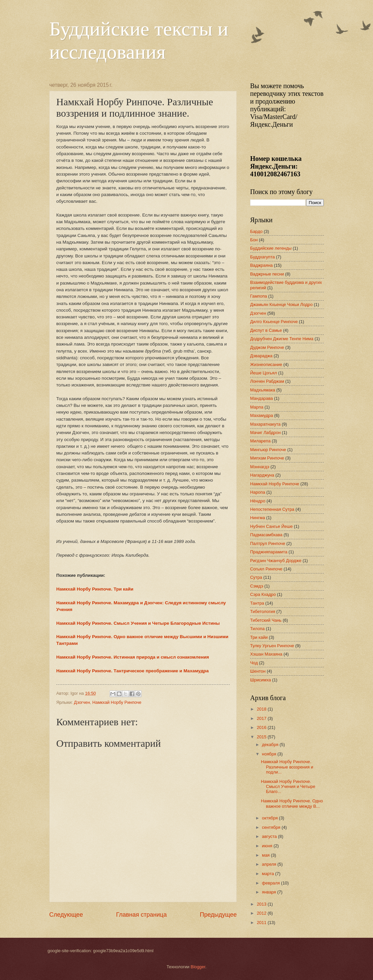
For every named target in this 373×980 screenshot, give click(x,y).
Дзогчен (82, 702)
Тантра (257, 603)
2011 (262, 923)
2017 (262, 718)
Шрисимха (260, 680)
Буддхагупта (263, 257)
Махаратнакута (265, 424)
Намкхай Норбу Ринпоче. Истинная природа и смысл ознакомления (133, 657)
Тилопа (257, 629)
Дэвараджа (261, 356)
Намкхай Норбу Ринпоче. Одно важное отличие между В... (292, 803)
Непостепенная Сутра (272, 509)
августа (270, 836)
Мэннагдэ (260, 467)
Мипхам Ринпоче (267, 458)
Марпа (257, 407)
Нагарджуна (262, 475)
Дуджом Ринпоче (267, 347)
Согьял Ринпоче (266, 569)
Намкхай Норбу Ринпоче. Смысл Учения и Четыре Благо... (288, 787)
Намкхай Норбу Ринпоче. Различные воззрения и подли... (287, 767)
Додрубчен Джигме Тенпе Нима (282, 339)
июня (268, 846)
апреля (270, 864)
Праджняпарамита (269, 552)
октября (270, 818)
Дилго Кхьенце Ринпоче (274, 322)
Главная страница (141, 915)
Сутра (256, 577)
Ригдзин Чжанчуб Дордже (276, 561)
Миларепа (260, 441)
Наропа (258, 492)
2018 (262, 709)
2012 (262, 913)
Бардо (256, 231)
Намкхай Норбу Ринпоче (117, 702)
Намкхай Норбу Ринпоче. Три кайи (95, 589)
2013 (262, 904)
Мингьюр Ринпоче (268, 450)
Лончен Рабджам (267, 381)
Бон (254, 240)
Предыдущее (218, 915)
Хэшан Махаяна (266, 654)
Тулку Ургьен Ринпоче (272, 646)
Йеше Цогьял (264, 373)
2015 (262, 737)
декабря (271, 745)
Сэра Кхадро (263, 594)
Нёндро (258, 501)
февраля (271, 883)
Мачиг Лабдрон (265, 433)
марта (268, 874)
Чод (254, 663)
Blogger (198, 967)
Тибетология (263, 611)
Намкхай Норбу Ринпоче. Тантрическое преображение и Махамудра (132, 671)
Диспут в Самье (266, 330)
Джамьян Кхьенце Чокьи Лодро (281, 304)
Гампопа (259, 296)
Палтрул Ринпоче (268, 543)
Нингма (257, 518)
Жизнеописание (266, 364)
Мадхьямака (263, 390)
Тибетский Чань (266, 620)
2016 (262, 727)
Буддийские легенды (271, 248)
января (270, 892)
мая (266, 855)
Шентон (258, 671)
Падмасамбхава (266, 535)
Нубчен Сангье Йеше (271, 526)
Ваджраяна (261, 265)
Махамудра (262, 415)
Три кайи (259, 637)
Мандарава (262, 398)
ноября (270, 754)
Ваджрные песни (267, 274)
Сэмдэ (257, 586)
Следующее (66, 915)
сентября (272, 827)
